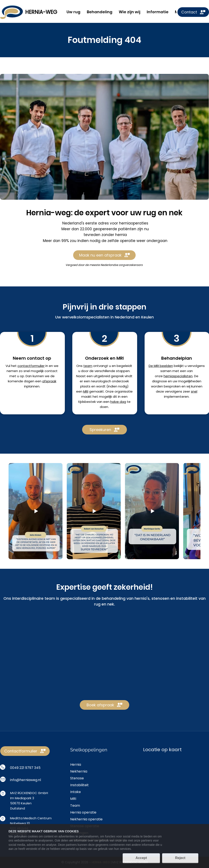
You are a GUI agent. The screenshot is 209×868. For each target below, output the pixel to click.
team (88, 366)
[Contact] (193, 12)
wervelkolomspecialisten (86, 317)
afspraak (49, 381)
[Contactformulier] (25, 751)
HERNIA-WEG (41, 12)
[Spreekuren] (104, 430)
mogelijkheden (190, 381)
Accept (141, 858)
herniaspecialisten (178, 376)
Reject (180, 858)
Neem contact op (32, 358)
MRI (86, 391)
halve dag (118, 402)
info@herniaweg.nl (25, 780)
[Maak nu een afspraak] (104, 255)
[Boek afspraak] (104, 705)
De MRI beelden (161, 366)
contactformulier (31, 366)
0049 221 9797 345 (25, 768)
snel (194, 391)
